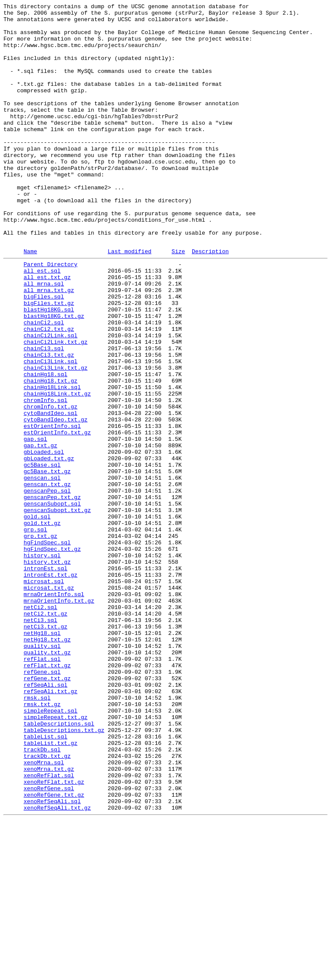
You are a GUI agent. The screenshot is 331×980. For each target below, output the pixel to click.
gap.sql (36, 524)
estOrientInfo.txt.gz (57, 516)
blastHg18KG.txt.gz (54, 377)
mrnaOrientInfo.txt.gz (59, 718)
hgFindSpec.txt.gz (52, 656)
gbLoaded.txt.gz (49, 547)
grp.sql (36, 633)
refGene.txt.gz (47, 811)
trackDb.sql (42, 897)
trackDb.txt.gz (47, 905)
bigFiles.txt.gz (49, 361)
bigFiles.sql (44, 353)
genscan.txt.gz (47, 578)
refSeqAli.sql (45, 819)
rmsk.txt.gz (42, 842)
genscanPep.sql (47, 586)
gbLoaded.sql (44, 540)
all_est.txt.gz (47, 330)
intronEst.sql (45, 679)
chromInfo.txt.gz (51, 485)
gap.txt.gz (41, 532)
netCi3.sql (41, 741)
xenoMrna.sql (44, 912)
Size (178, 300)
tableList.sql (45, 881)
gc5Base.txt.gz (47, 563)
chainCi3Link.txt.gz (56, 439)
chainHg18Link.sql (52, 462)
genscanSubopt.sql (52, 602)
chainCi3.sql (44, 415)
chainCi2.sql (44, 384)
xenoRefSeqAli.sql (52, 959)
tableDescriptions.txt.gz (64, 873)
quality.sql (42, 773)
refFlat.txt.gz (47, 796)
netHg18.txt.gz (47, 765)
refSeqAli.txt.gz (51, 827)
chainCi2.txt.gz (49, 392)
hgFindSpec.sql (47, 648)
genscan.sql (42, 571)
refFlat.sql (42, 788)
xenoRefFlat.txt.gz (54, 936)
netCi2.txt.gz (45, 734)
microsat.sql (44, 695)
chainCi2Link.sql (51, 400)
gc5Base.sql (42, 555)
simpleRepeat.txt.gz (56, 858)
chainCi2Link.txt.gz (56, 408)
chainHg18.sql (45, 446)
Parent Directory (51, 314)
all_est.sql (42, 322)
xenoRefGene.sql (49, 943)
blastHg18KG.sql (49, 369)
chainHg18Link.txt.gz (57, 470)
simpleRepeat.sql (51, 850)
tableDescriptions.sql (59, 866)
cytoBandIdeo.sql (51, 493)
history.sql (42, 664)
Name (30, 300)
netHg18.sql (42, 757)
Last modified (130, 300)
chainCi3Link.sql (51, 431)
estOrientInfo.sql (52, 509)
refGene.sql (42, 804)
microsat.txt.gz (49, 703)
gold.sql (37, 617)
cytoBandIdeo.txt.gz (56, 501)
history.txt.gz (47, 672)
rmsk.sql (37, 835)
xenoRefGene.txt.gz (54, 951)
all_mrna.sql (44, 338)
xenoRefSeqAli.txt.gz (57, 967)
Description (210, 300)
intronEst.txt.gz (51, 687)
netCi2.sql (41, 726)
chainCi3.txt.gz (49, 423)
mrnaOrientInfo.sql (54, 710)
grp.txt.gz (41, 641)
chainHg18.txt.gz (51, 454)
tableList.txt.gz (51, 889)
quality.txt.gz (47, 780)
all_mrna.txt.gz (49, 346)
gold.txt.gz (42, 625)
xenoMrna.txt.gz (49, 920)
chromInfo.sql (45, 477)
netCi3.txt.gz (45, 749)
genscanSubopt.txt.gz (57, 609)
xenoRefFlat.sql (49, 928)
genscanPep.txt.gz (52, 594)
